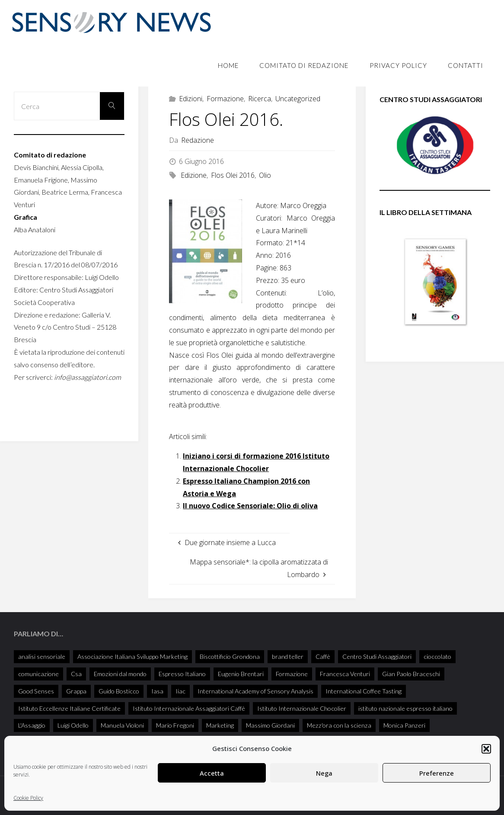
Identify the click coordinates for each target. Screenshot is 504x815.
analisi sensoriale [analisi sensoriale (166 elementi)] (42, 656)
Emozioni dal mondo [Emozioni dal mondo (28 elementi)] (120, 674)
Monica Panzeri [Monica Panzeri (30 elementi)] (404, 725)
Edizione (194, 175)
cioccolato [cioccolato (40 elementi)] (437, 656)
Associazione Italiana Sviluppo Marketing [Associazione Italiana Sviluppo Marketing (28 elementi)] (132, 656)
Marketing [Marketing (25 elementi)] (220, 725)
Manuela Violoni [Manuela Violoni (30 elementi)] (122, 725)
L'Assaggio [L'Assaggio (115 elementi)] (32, 725)
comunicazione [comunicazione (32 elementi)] (38, 674)
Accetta (212, 773)
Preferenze (437, 773)
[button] (486, 749)
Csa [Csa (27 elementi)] (76, 674)
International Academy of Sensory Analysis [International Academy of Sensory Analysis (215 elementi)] (255, 691)
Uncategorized (298, 99)
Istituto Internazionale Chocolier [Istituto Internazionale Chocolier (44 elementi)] (302, 708)
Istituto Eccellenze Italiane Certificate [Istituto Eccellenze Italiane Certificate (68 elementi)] (69, 708)
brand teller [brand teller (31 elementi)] (288, 656)
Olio (265, 175)
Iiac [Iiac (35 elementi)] (180, 691)
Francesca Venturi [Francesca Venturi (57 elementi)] (345, 674)
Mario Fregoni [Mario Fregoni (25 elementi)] (175, 725)
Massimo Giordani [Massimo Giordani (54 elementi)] (270, 725)
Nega (324, 773)
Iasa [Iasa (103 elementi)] (157, 691)
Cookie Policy (28, 798)
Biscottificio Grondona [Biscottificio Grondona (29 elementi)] (230, 656)
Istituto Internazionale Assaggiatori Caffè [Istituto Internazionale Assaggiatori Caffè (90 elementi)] (189, 708)
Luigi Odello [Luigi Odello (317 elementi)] (73, 725)
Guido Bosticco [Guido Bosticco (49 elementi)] (119, 691)
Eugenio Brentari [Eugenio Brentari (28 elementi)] (241, 674)
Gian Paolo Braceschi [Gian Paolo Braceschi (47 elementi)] (411, 674)
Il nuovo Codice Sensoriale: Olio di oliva (250, 506)
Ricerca (260, 99)
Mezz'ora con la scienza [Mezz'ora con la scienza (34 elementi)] (339, 725)
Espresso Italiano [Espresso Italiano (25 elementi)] (182, 674)
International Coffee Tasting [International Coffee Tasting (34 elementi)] (364, 691)
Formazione (225, 99)
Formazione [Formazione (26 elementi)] (292, 674)
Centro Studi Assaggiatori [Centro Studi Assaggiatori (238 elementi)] (377, 656)
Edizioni (191, 99)
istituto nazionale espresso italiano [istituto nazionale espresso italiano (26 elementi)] (405, 708)
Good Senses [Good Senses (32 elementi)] (36, 691)
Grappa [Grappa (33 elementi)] (76, 691)
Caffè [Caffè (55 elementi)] (323, 656)
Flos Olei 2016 (233, 175)
